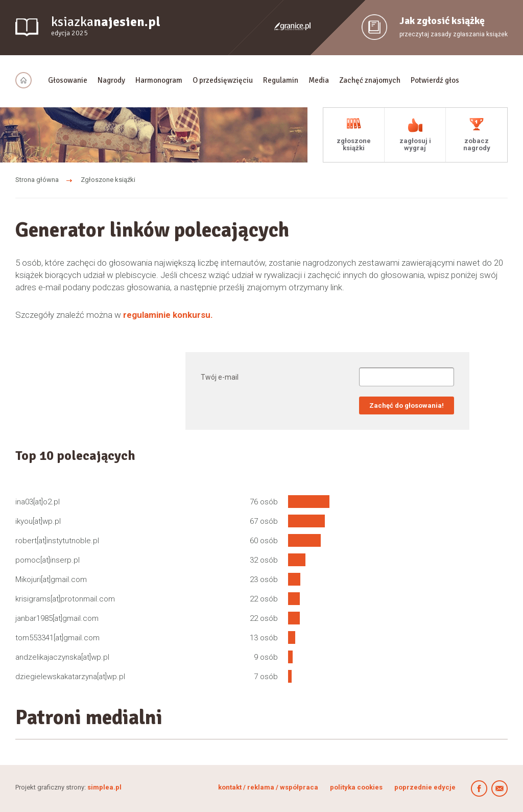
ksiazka (106, 26)
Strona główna (37, 180)
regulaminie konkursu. (168, 315)
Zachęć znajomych (370, 80)
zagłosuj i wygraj (415, 144)
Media (319, 80)
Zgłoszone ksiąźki (108, 180)
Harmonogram (159, 80)
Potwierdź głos (435, 80)
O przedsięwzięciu (223, 80)
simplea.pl (104, 787)
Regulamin (281, 80)
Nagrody (111, 80)
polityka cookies (356, 787)
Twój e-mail (220, 377)
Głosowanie (68, 80)
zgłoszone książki (354, 144)
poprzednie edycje (425, 787)
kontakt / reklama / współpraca (269, 787)
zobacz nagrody (477, 144)
